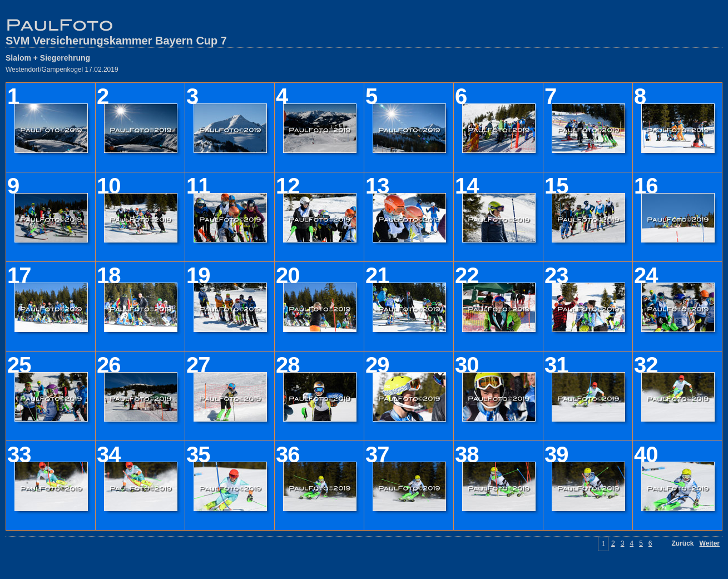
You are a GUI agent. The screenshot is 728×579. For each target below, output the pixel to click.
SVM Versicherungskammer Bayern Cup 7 (116, 41)
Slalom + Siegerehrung (48, 58)
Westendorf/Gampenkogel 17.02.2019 (62, 70)
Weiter (710, 543)
